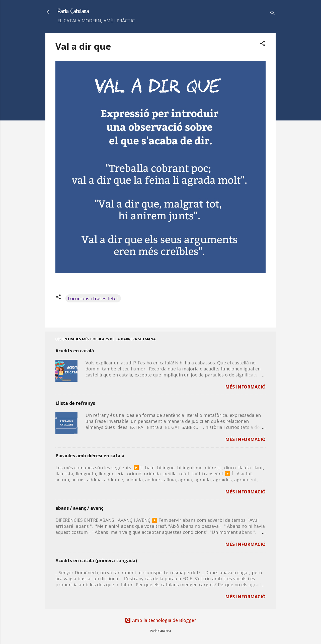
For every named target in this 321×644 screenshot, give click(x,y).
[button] (263, 44)
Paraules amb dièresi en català (90, 456)
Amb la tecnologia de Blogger (160, 620)
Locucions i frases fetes (93, 298)
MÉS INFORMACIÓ (245, 387)
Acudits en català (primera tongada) (96, 560)
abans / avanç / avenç (79, 508)
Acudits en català (75, 351)
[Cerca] (273, 14)
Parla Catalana (73, 12)
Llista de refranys (75, 403)
